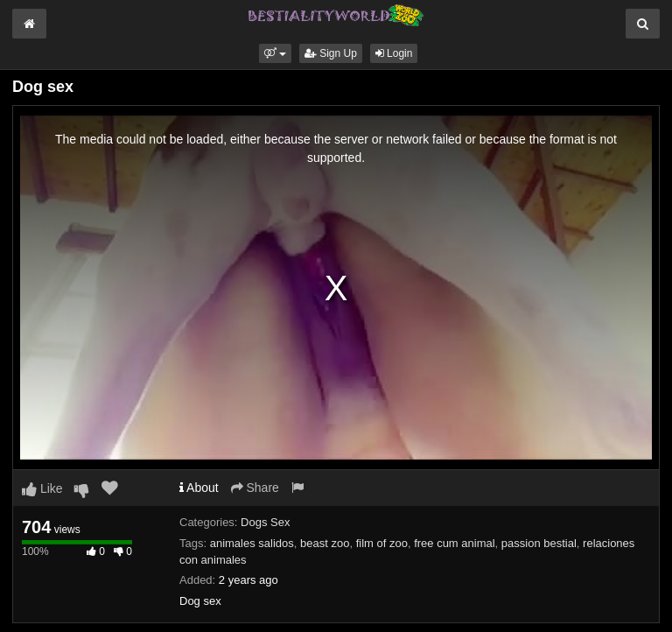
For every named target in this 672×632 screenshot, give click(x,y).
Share (255, 488)
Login (394, 53)
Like (42, 488)
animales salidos (252, 543)
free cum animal (454, 543)
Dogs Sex (265, 522)
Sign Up (331, 53)
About (199, 488)
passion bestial (539, 543)
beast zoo (325, 543)
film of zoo (382, 543)
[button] (275, 53)
